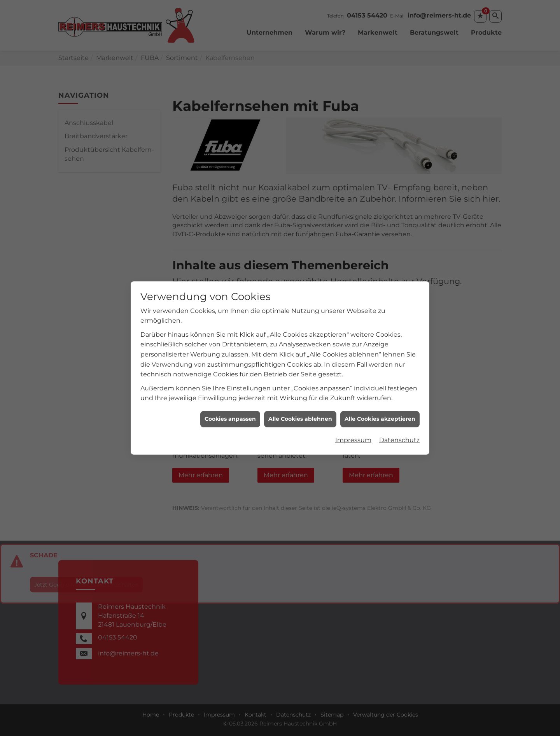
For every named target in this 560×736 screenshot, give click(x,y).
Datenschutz (399, 431)
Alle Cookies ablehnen (300, 410)
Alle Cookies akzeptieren (380, 410)
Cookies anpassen (230, 410)
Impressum (353, 431)
